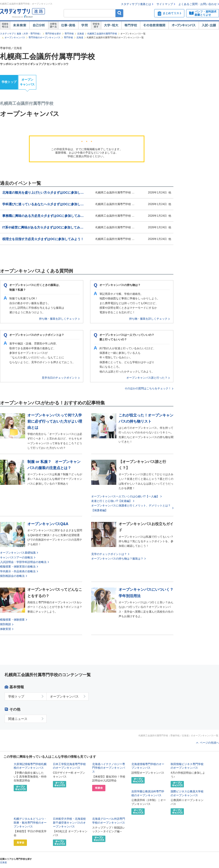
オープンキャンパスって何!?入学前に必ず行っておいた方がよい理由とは (55, 421)
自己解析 (39, 25)
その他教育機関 (154, 25)
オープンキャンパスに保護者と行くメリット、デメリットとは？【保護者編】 (131, 508)
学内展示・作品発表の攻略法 (18, 571)
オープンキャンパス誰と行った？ (147, 378)
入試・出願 (209, 25)
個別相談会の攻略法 (12, 576)
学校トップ (9, 82)
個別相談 (5, 624)
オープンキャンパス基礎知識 (18, 553)
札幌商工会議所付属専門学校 (102, 34)
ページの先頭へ (209, 743)
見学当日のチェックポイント (60, 378)
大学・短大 (111, 25)
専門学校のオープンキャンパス (44, 37)
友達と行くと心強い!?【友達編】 (112, 501)
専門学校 (131, 25)
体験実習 (5, 629)
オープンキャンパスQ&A (48, 524)
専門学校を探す (53, 34)
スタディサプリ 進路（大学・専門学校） (21, 34)
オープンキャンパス (184, 25)
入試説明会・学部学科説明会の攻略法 (23, 562)
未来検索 (20, 25)
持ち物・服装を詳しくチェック (58, 319)
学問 (85, 25)
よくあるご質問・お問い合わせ (198, 4)
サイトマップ (165, 4)
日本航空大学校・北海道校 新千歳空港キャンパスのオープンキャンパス (69, 823)
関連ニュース (18, 719)
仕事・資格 (68, 25)
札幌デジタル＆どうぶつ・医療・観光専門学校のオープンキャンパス (30, 823)
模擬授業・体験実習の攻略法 (18, 567)
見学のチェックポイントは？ (109, 554)
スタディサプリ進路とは (136, 4)
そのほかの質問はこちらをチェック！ (148, 388)
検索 (119, 13)
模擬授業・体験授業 (12, 620)
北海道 (81, 34)
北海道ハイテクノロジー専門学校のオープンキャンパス (109, 768)
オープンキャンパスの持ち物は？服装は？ (117, 559)
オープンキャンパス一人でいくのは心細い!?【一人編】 (125, 496)
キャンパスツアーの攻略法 (16, 557)
